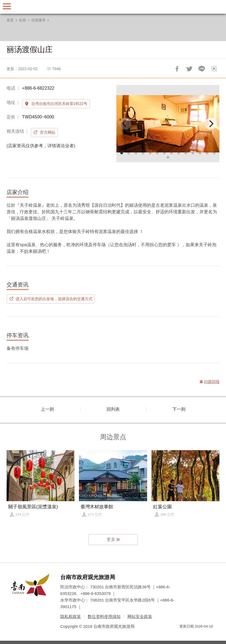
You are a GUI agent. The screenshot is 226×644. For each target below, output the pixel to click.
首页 (10, 20)
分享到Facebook (177, 69)
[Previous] (125, 124)
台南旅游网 (113, 7)
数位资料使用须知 (104, 616)
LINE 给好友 (202, 69)
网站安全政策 (140, 616)
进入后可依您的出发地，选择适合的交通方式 (54, 299)
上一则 (47, 409)
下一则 (179, 409)
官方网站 (48, 132)
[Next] (211, 124)
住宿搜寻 (38, 20)
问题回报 (214, 69)
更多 (111, 539)
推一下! (189, 69)
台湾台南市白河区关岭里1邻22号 (59, 104)
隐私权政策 (71, 616)
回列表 (113, 409)
